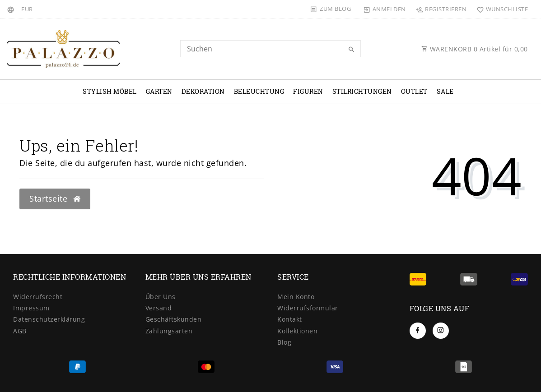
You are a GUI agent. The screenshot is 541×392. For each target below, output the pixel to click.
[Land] (12, 9)
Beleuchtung (259, 91)
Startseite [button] (55, 198)
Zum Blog (335, 9)
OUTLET (414, 91)
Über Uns (161, 297)
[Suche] (352, 50)
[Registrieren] (441, 9)
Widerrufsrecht (38, 297)
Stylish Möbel (110, 91)
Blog (284, 342)
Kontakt (290, 319)
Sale (445, 91)
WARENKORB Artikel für (475, 49)
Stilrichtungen (362, 91)
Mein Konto (296, 297)
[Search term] (270, 49)
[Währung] (27, 9)
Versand (159, 308)
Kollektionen (297, 331)
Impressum (31, 308)
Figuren (308, 91)
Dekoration (203, 91)
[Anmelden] (385, 9)
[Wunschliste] (500, 9)
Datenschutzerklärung (49, 319)
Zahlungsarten (169, 331)
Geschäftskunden (174, 319)
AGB (20, 331)
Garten (159, 91)
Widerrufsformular (308, 308)
